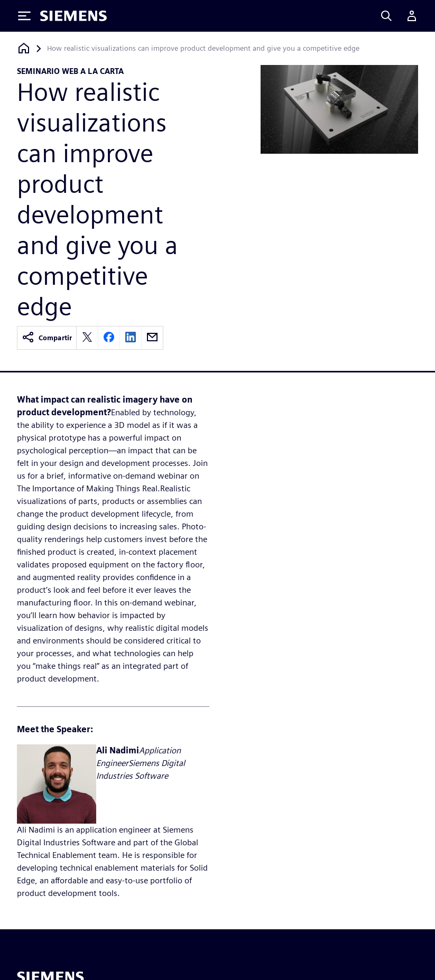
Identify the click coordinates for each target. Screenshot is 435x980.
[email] (152, 338)
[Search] (386, 16)
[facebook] (109, 338)
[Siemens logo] (73, 16)
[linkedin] (131, 338)
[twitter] (87, 338)
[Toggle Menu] (24, 16)
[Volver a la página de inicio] (24, 48)
